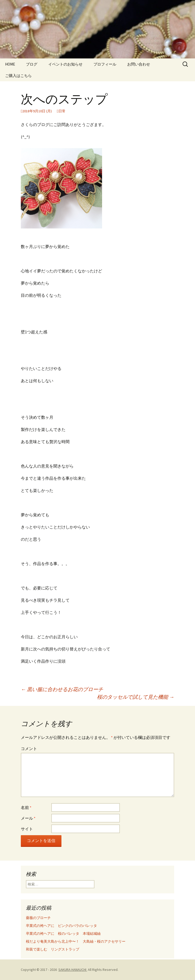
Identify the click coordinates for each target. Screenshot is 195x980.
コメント (29, 749)
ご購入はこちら (18, 76)
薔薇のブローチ (38, 918)
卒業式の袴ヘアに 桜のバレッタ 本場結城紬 (63, 934)
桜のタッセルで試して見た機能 (136, 697)
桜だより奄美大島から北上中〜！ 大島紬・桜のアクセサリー (76, 941)
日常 (62, 111)
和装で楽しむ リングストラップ (53, 949)
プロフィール (105, 64)
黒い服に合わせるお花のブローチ (62, 689)
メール (28, 818)
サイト (27, 829)
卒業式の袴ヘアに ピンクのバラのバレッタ (61, 926)
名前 (26, 807)
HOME (10, 64)
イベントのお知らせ (65, 64)
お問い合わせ (139, 64)
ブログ (32, 64)
